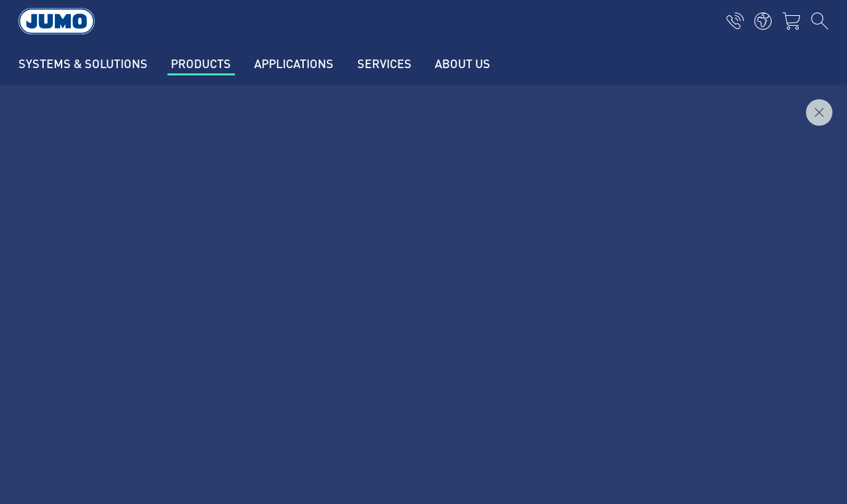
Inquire (799, 158)
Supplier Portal (279, 276)
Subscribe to (751, 322)
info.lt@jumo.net (123, 349)
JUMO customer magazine (304, 302)
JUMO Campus (278, 328)
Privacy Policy (80, 428)
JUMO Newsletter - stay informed (519, 301)
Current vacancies (286, 251)
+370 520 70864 (102, 332)
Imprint (65, 402)
